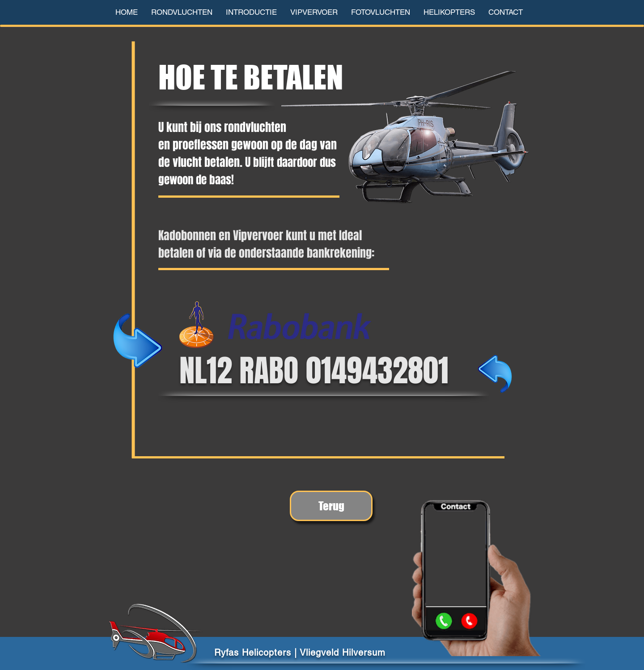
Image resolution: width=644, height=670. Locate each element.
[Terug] (331, 506)
